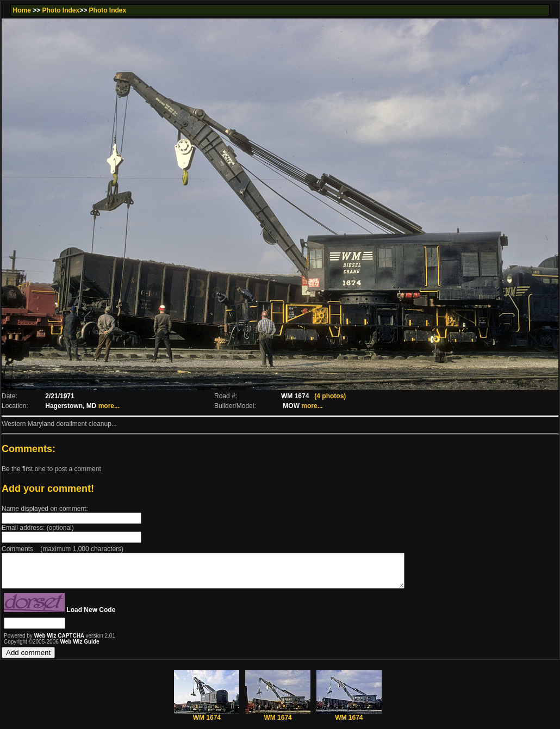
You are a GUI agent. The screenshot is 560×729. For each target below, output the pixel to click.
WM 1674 (207, 721)
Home (21, 10)
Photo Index (61, 10)
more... (109, 406)
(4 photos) (330, 396)
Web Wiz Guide (80, 648)
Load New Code (91, 616)
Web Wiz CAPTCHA (60, 642)
